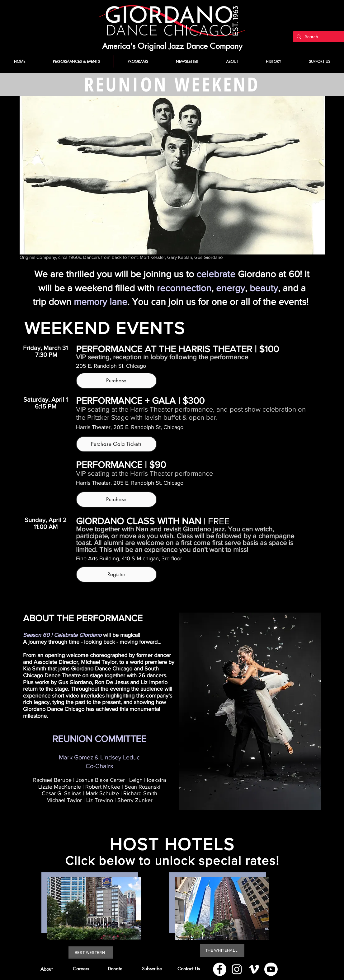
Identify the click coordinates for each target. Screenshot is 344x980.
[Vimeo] (254, 969)
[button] (152, 969)
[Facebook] (220, 969)
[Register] (116, 574)
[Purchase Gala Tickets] (116, 444)
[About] (47, 969)
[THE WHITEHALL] (222, 950)
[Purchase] (116, 381)
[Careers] (81, 969)
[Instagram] (237, 969)
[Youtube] (271, 969)
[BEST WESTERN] (91, 953)
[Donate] (115, 969)
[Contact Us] (189, 969)
